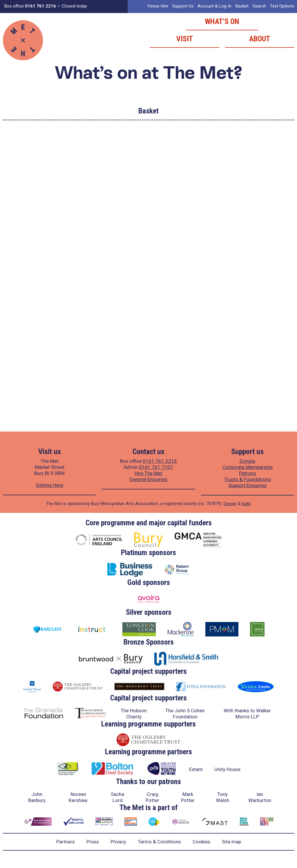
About (260, 39)
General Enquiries (148, 479)
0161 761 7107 (156, 467)
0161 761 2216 (160, 461)
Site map (231, 842)
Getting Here (49, 485)
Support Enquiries (247, 485)
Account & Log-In (214, 6)
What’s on (222, 21)
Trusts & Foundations (248, 479)
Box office (30, 6)
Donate (247, 461)
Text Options (282, 6)
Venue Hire (158, 6)
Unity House (227, 769)
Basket (242, 6)
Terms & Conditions (159, 842)
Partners (66, 842)
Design (230, 504)
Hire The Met (148, 473)
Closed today (74, 6)
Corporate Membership (248, 467)
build (246, 504)
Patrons (248, 473)
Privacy (118, 842)
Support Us (183, 6)
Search (259, 6)
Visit (185, 39)
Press (93, 842)
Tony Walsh (222, 797)
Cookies (201, 842)
